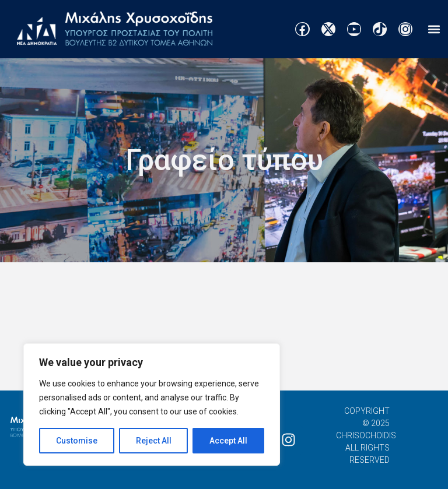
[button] (434, 29)
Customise (77, 441)
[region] (152, 404)
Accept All (228, 441)
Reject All (154, 441)
